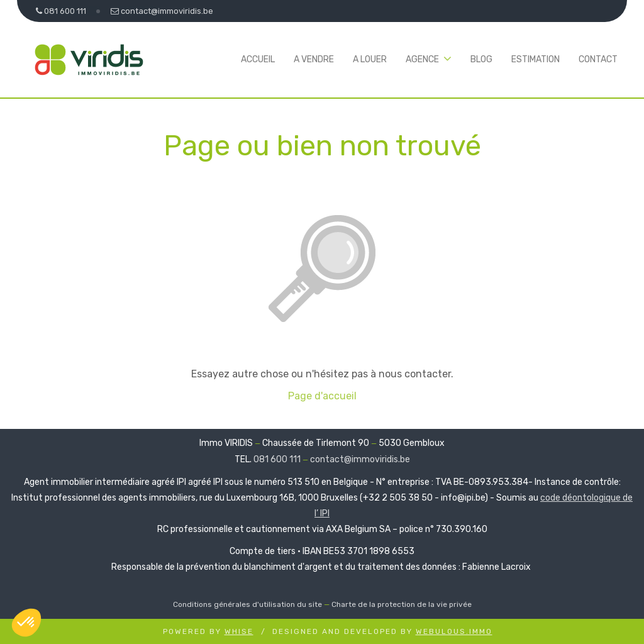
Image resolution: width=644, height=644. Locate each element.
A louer (370, 59)
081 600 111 (277, 459)
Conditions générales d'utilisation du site (247, 604)
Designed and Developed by (382, 631)
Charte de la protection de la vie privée (402, 604)
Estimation (536, 59)
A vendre (314, 59)
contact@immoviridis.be (360, 459)
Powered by (208, 631)
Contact (598, 59)
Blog (481, 59)
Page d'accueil (322, 396)
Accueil (258, 59)
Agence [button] (422, 59)
